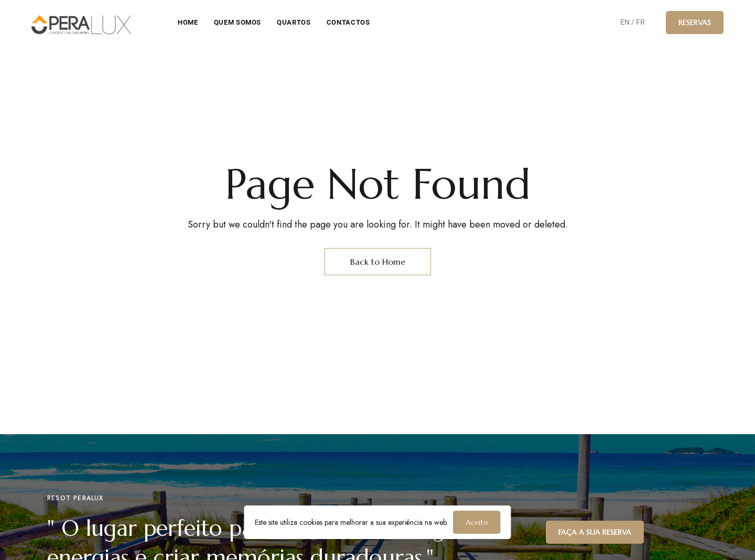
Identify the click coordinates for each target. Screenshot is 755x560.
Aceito (477, 522)
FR (640, 22)
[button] (695, 23)
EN (625, 22)
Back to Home (378, 262)
